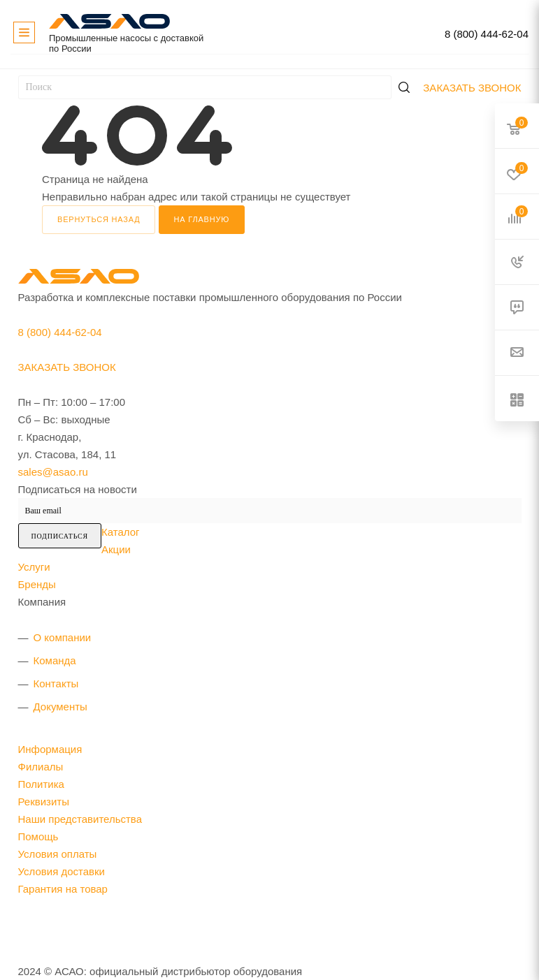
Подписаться (60, 536)
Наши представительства (80, 819)
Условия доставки (62, 871)
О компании (63, 637)
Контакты (56, 683)
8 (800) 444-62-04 (487, 34)
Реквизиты (44, 802)
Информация (50, 749)
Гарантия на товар (63, 889)
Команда (55, 660)
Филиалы (41, 767)
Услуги (34, 567)
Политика (41, 784)
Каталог (121, 532)
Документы (60, 707)
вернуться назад (99, 219)
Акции (116, 549)
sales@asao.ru (53, 472)
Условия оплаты (58, 854)
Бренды (37, 584)
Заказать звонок (472, 88)
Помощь (38, 836)
